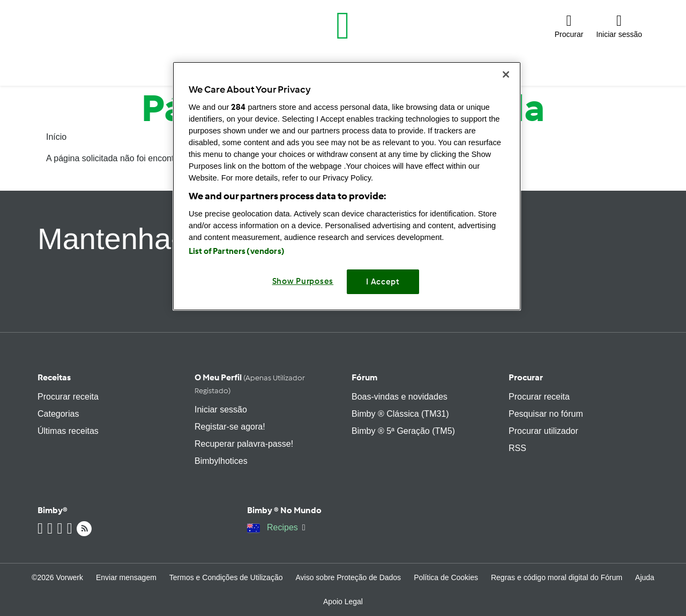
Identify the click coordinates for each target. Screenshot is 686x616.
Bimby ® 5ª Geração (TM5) (403, 431)
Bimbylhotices (221, 461)
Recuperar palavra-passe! (244, 444)
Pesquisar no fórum (546, 414)
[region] (347, 186)
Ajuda (645, 577)
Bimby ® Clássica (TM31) (400, 414)
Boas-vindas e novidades (400, 397)
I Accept (383, 282)
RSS (517, 448)
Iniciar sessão (221, 410)
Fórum (364, 377)
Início (56, 137)
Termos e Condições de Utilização (226, 577)
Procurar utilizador (543, 431)
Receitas (54, 377)
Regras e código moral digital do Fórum (557, 577)
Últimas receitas (68, 431)
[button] (569, 26)
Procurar (526, 377)
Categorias (58, 414)
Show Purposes (303, 281)
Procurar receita (68, 397)
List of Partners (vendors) (237, 251)
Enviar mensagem (126, 577)
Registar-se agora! (230, 427)
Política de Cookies (446, 577)
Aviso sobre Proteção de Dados (348, 577)
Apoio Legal (343, 602)
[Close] (506, 74)
